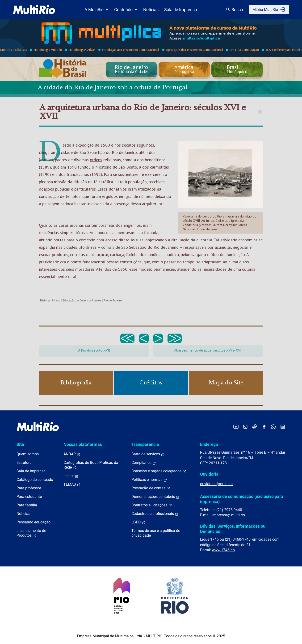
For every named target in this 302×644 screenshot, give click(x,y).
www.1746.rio (223, 550)
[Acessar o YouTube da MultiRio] (236, 427)
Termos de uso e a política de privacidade (156, 533)
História (45, 300)
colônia (249, 269)
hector (71, 476)
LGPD (138, 522)
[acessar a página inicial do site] (34, 9)
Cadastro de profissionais (155, 514)
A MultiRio (96, 10)
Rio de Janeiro (124, 152)
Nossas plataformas (83, 444)
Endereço (209, 444)
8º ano (56, 300)
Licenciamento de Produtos (31, 533)
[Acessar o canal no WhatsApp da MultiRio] (273, 427)
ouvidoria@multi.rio (216, 484)
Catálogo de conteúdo (35, 480)
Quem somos (28, 454)
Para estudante (29, 497)
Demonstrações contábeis (155, 497)
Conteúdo (126, 10)
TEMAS (72, 484)
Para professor (29, 488)
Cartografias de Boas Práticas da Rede (91, 465)
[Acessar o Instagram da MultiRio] (245, 427)
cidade (67, 152)
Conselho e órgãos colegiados (159, 471)
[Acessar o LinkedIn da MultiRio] (283, 427)
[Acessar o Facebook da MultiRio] (264, 427)
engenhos (132, 225)
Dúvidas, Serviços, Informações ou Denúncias (233, 529)
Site (20, 444)
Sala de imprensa (31, 471)
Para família (27, 505)
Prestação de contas (151, 488)
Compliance (144, 463)
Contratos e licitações (152, 505)
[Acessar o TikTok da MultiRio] (255, 427)
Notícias (151, 10)
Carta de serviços (148, 454)
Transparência (145, 444)
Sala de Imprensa (181, 10)
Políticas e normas (149, 480)
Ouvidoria (209, 474)
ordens (96, 160)
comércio (87, 240)
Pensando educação (34, 522)
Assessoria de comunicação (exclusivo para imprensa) (242, 499)
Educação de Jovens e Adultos (82, 300)
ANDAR (72, 454)
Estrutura (24, 463)
